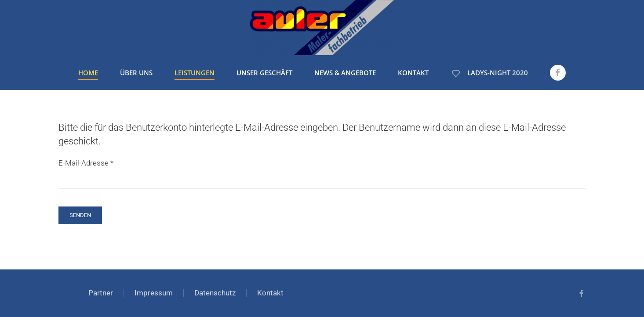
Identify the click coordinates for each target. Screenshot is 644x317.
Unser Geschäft (264, 73)
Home (88, 73)
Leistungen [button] (195, 73)
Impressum (154, 293)
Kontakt (413, 73)
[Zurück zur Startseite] (322, 28)
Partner (101, 293)
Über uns (136, 73)
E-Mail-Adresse (86, 163)
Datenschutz (215, 293)
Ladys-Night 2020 (489, 73)
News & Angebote (345, 73)
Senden (80, 215)
